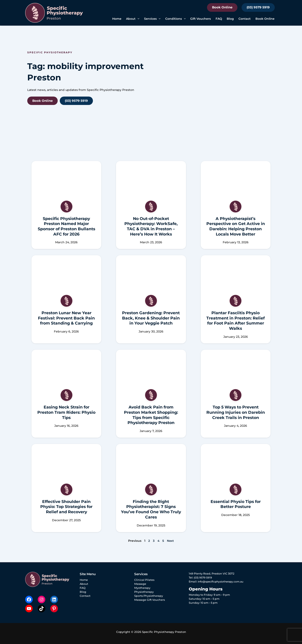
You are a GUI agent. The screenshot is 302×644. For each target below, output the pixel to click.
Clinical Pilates (144, 580)
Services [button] (152, 19)
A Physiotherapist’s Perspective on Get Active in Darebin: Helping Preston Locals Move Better (236, 226)
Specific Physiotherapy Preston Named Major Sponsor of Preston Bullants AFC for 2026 (66, 226)
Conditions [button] (175, 19)
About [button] (133, 19)
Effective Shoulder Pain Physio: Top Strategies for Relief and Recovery (66, 507)
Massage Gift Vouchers (150, 600)
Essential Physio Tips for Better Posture (236, 504)
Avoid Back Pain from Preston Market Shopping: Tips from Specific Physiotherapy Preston (151, 415)
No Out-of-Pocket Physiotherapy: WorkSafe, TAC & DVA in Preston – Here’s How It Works (151, 226)
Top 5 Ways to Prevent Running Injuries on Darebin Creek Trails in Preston (236, 412)
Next (171, 541)
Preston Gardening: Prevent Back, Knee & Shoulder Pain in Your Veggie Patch (151, 318)
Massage (140, 584)
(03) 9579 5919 (258, 7)
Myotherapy (142, 588)
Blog (230, 19)
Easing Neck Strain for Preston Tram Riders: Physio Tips (66, 412)
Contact (245, 19)
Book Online (222, 7)
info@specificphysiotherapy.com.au (222, 582)
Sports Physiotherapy (149, 596)
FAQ (219, 19)
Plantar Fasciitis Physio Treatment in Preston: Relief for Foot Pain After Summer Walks (236, 321)
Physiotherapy (144, 592)
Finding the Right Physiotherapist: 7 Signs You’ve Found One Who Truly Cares (151, 509)
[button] (137, 19)
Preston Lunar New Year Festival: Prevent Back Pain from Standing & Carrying (66, 318)
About (84, 584)
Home (117, 19)
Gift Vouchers (200, 19)
